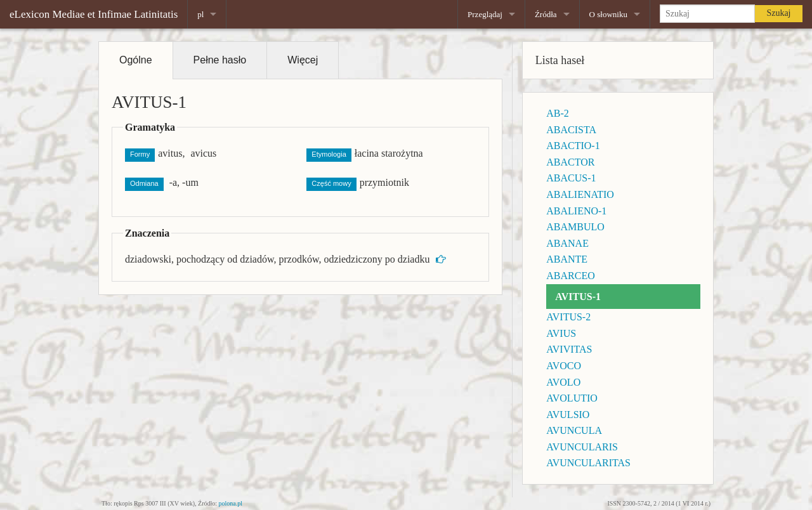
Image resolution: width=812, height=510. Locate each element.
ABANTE (567, 259)
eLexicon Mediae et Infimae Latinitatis (94, 14)
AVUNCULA (574, 430)
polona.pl (231, 503)
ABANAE (567, 243)
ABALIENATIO (580, 194)
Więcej (303, 60)
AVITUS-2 (568, 317)
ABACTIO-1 (573, 146)
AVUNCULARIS (582, 447)
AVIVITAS (569, 349)
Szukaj (778, 13)
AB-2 (558, 113)
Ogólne (136, 60)
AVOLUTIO (572, 398)
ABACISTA (571, 130)
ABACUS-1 (571, 178)
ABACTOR (570, 162)
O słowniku (608, 14)
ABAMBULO (575, 227)
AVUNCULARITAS (588, 463)
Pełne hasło (220, 60)
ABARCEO (570, 276)
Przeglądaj (485, 14)
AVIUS (561, 333)
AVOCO (564, 366)
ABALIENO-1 (576, 211)
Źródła (546, 14)
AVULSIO (568, 415)
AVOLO (563, 382)
